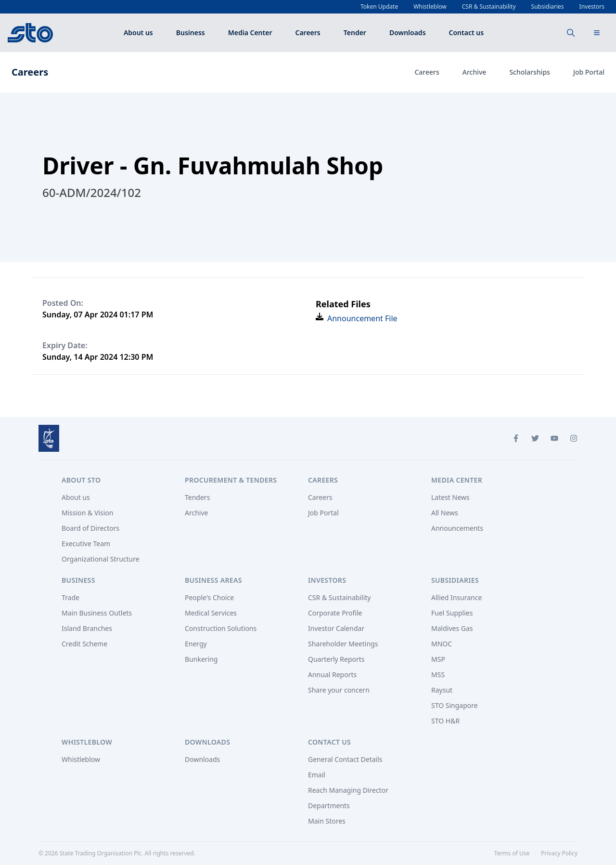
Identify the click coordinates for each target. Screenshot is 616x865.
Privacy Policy (559, 853)
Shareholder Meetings (343, 644)
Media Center (250, 33)
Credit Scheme (84, 644)
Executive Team (86, 544)
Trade (71, 597)
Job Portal (589, 72)
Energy (196, 644)
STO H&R (445, 721)
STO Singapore (455, 705)
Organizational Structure (101, 559)
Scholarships (529, 72)
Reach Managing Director (348, 790)
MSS (438, 675)
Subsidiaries (548, 7)
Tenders (197, 497)
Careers (308, 33)
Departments (329, 806)
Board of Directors (90, 528)
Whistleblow (430, 7)
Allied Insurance (456, 597)
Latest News (450, 497)
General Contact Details (345, 759)
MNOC (442, 644)
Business (191, 33)
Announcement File (362, 318)
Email (317, 775)
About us (138, 33)
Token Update (379, 7)
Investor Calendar (336, 628)
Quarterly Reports (336, 659)
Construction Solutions (221, 628)
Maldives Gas (452, 628)
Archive (475, 72)
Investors (592, 7)
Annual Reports (332, 675)
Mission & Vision (87, 513)
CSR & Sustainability (489, 7)
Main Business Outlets (97, 613)
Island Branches (87, 628)
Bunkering (201, 659)
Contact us (467, 33)
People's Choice (209, 597)
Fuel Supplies (452, 613)
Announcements (457, 528)
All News (445, 513)
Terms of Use (512, 853)
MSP (438, 659)
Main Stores (327, 821)
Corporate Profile (335, 613)
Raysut (442, 690)
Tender (355, 33)
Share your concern (339, 690)
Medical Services (211, 613)
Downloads (408, 33)
